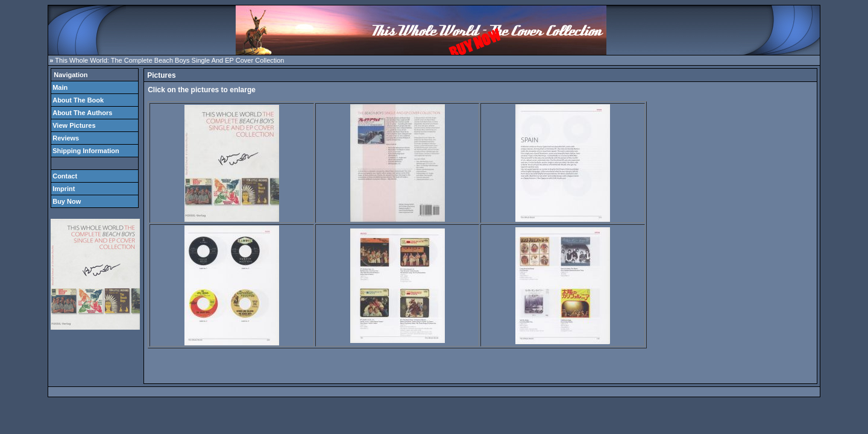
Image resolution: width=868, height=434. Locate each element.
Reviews (66, 138)
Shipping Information (86, 151)
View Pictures (74, 125)
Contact (65, 176)
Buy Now (67, 201)
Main (60, 87)
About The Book (78, 100)
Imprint (64, 189)
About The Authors (82, 113)
